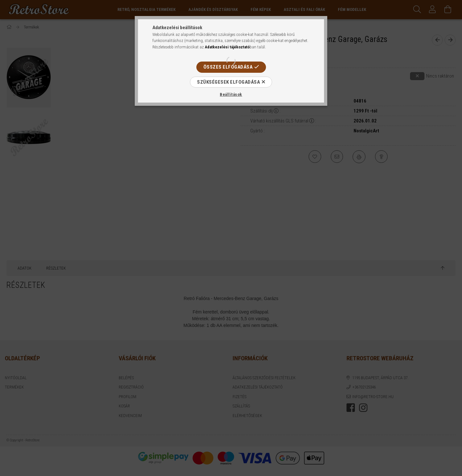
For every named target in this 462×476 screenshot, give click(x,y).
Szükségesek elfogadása (228, 82)
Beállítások (231, 94)
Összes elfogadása (228, 67)
